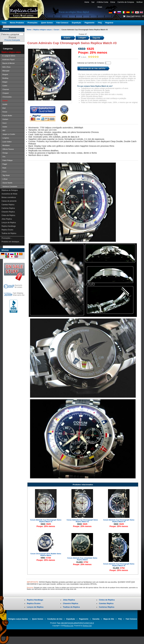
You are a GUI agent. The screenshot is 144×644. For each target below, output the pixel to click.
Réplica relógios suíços (43, 30)
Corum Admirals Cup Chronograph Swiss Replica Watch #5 (119, 565)
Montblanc (6, 145)
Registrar (109, 23)
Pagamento (89, 23)
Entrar (113, 2)
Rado (4, 168)
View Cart (130, 16)
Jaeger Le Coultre (8, 134)
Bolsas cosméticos (9, 197)
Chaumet (5, 89)
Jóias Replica (7, 219)
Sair (93, 2)
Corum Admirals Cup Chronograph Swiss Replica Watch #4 (119, 521)
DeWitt (4, 104)
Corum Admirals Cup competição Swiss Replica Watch (82, 559)
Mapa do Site (109, 619)
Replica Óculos (7, 230)
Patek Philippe (7, 160)
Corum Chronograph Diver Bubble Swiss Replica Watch (46, 554)
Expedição (76, 23)
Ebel (4, 108)
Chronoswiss (7, 97)
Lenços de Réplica (9, 223)
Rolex (4, 172)
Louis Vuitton (7, 142)
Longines (5, 138)
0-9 (93, 623)
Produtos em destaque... (11, 242)
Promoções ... (7, 238)
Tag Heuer (6, 175)
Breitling (5, 78)
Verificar (139, 2)
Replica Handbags (9, 226)
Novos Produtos (17, 23)
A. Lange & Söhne (8, 56)
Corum (56, 30)
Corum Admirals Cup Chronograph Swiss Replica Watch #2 (82, 521)
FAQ (100, 23)
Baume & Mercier (8, 63)
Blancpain (5, 71)
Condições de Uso (55, 619)
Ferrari (4, 112)
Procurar (5, 29)
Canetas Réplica (8, 205)
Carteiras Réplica (8, 208)
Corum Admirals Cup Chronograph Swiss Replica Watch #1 (46, 521)
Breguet (5, 74)
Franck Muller (7, 116)
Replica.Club (69, 626)
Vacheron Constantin (9, 187)
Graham (5, 119)
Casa (4, 23)
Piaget (4, 164)
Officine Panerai (8, 149)
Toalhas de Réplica (9, 233)
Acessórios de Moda (9, 194)
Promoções (32, 23)
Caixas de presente (9, 201)
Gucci (4, 123)
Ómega (5, 153)
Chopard (5, 93)
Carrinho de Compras (126, 2)
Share (100, 7)
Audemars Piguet (8, 59)
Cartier (4, 86)
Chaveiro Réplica (8, 212)
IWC (4, 130)
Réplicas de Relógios (10, 190)
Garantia (96, 619)
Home (87, 2)
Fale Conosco (62, 23)
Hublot (4, 127)
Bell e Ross (6, 67)
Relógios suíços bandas (18, 619)
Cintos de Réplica (8, 215)
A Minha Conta (102, 2)
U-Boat (4, 179)
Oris (3, 157)
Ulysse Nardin (7, 183)
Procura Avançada (12, 40)
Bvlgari (4, 82)
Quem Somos (47, 23)
